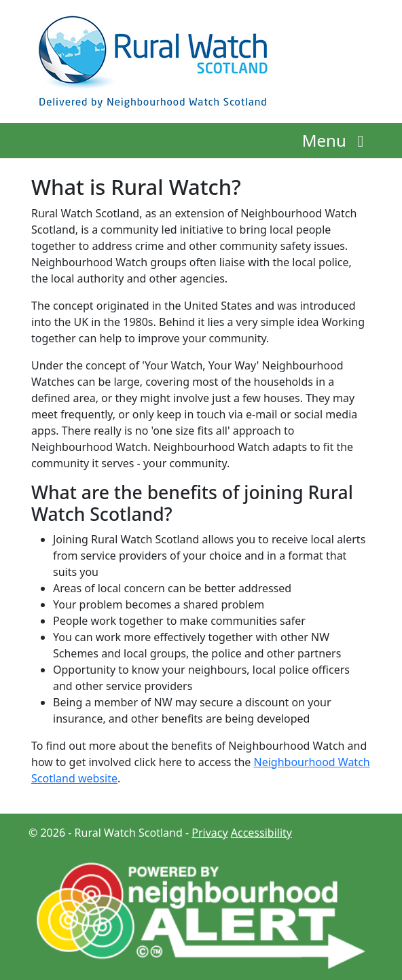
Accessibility (261, 833)
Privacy (209, 833)
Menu (336, 140)
